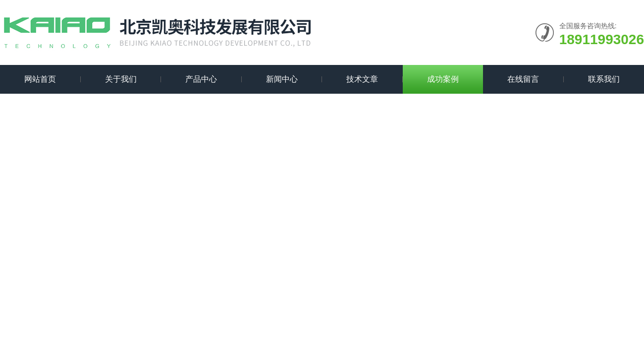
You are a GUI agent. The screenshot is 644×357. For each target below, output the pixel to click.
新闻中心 (282, 79)
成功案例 (443, 79)
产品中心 (201, 79)
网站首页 (40, 79)
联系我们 (604, 79)
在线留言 (523, 79)
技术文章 (362, 79)
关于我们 (121, 79)
